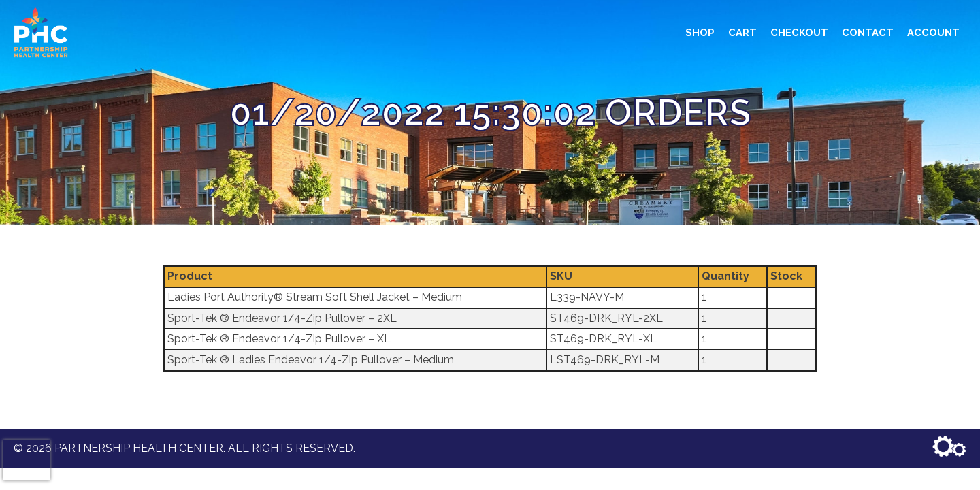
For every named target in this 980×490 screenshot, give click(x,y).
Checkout (799, 32)
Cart (742, 32)
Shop (700, 32)
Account (933, 32)
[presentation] (27, 460)
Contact (868, 32)
